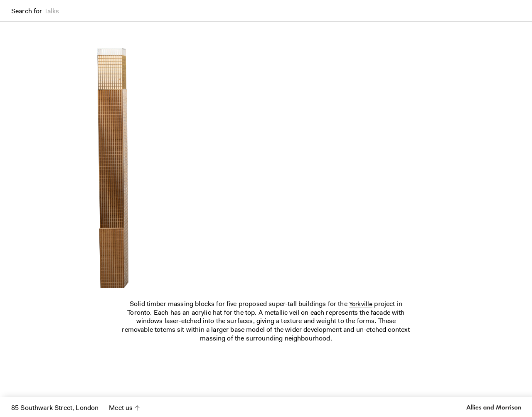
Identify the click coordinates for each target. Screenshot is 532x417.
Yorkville (361, 304)
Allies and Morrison (494, 407)
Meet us (121, 408)
